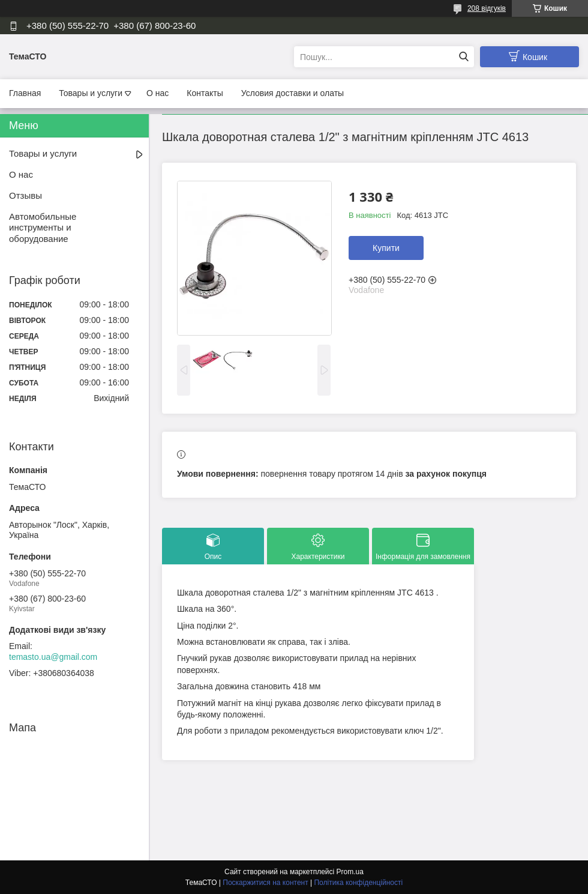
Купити (386, 248)
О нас (157, 93)
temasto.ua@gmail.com (53, 657)
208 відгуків (487, 8)
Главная (25, 93)
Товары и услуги (91, 93)
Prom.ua (350, 872)
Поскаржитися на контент (265, 883)
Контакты (205, 93)
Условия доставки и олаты (292, 93)
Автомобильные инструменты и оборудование (43, 228)
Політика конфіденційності (358, 883)
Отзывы (25, 195)
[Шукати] (463, 57)
